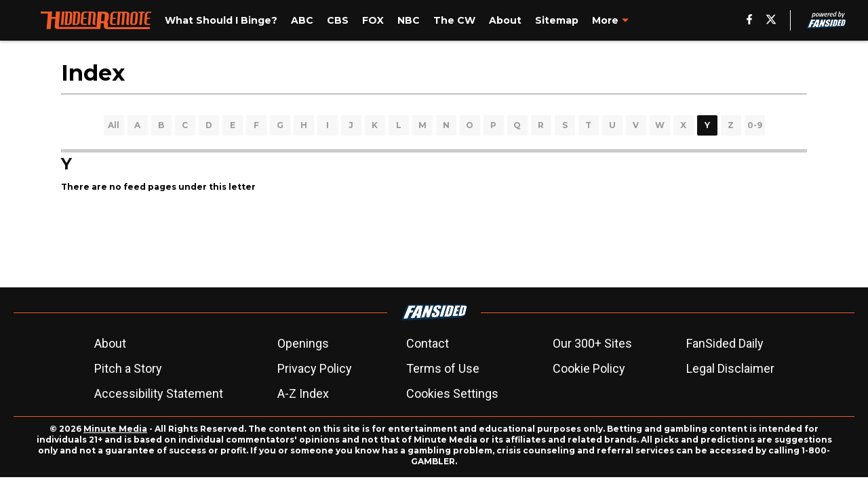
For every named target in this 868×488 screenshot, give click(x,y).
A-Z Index (303, 393)
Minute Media (115, 429)
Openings (303, 343)
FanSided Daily (725, 343)
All (114, 125)
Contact (428, 343)
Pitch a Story (128, 368)
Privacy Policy (315, 368)
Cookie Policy (589, 368)
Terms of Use (443, 368)
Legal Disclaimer (730, 368)
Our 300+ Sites (592, 343)
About (110, 343)
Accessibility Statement (159, 393)
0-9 (755, 125)
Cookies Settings (452, 393)
